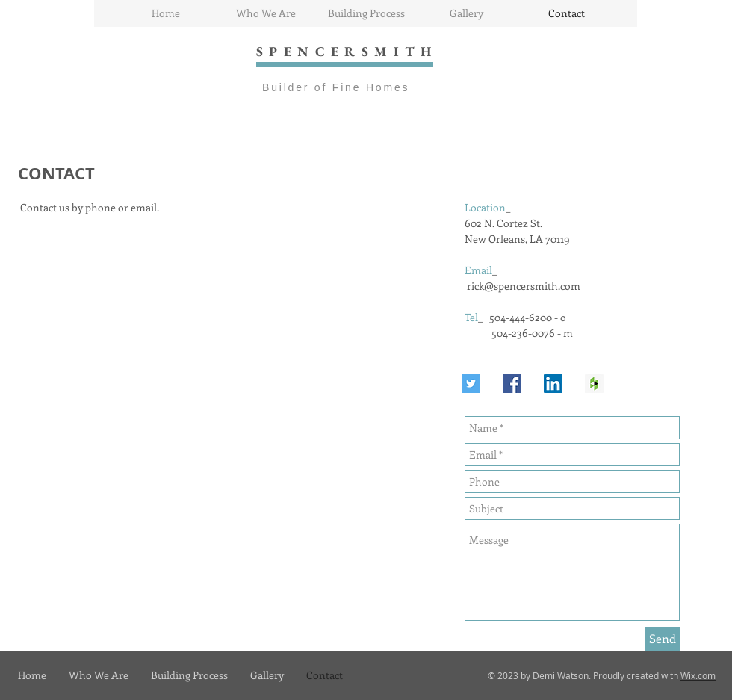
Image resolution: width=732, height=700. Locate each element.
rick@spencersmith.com (524, 286)
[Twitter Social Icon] (471, 384)
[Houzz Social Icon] (594, 384)
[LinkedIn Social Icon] (553, 384)
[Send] (663, 639)
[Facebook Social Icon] (512, 384)
